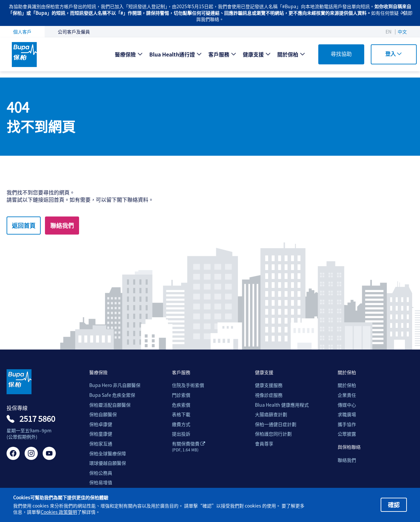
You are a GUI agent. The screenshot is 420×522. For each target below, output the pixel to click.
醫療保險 (125, 54)
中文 (402, 32)
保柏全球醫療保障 (108, 454)
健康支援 (253, 54)
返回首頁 (24, 225)
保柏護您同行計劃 (273, 434)
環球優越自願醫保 (108, 463)
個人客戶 (22, 32)
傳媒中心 (347, 405)
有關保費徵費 (189, 446)
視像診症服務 (269, 395)
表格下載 (181, 414)
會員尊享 (264, 444)
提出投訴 (181, 434)
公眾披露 (347, 434)
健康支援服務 (269, 385)
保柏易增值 (101, 482)
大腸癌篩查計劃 (271, 414)
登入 (394, 54)
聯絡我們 (62, 225)
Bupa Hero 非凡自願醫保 (115, 385)
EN (388, 32)
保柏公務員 (101, 473)
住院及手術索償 (188, 385)
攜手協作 (347, 424)
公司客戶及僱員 (74, 32)
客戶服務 (219, 54)
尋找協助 (341, 54)
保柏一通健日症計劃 (276, 424)
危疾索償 (181, 405)
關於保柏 (288, 54)
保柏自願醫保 (103, 414)
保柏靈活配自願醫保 (110, 405)
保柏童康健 (101, 434)
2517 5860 (37, 419)
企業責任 (347, 395)
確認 (394, 505)
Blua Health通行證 (172, 54)
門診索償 (181, 395)
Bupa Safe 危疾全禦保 (112, 395)
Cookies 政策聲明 (59, 512)
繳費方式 (181, 424)
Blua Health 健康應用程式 (282, 405)
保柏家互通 (101, 444)
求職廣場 (347, 414)
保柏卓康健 (101, 424)
